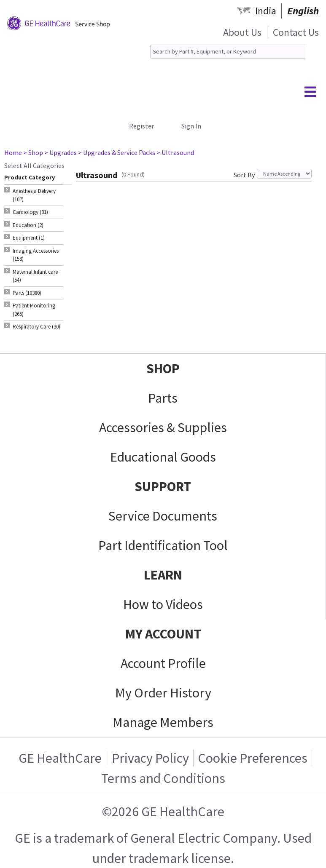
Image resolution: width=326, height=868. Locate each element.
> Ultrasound (175, 152)
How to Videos (163, 604)
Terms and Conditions (163, 778)
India (266, 11)
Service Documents (163, 516)
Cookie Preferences (253, 758)
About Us (242, 32)
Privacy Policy (150, 758)
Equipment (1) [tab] (29, 238)
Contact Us (296, 32)
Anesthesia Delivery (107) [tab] (34, 195)
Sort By (244, 175)
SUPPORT (163, 486)
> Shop (33, 152)
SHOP (163, 369)
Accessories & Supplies (163, 427)
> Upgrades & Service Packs (117, 152)
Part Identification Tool (163, 545)
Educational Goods (163, 457)
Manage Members (163, 722)
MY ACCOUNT (163, 634)
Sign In (191, 126)
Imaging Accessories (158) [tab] (36, 255)
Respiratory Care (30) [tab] (36, 327)
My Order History (163, 693)
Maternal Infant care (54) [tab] (35, 276)
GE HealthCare (60, 758)
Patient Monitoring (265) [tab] (34, 310)
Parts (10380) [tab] (27, 293)
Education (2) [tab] (28, 225)
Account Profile (163, 663)
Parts (163, 398)
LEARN (163, 575)
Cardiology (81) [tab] (30, 212)
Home (13, 152)
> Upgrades (61, 152)
